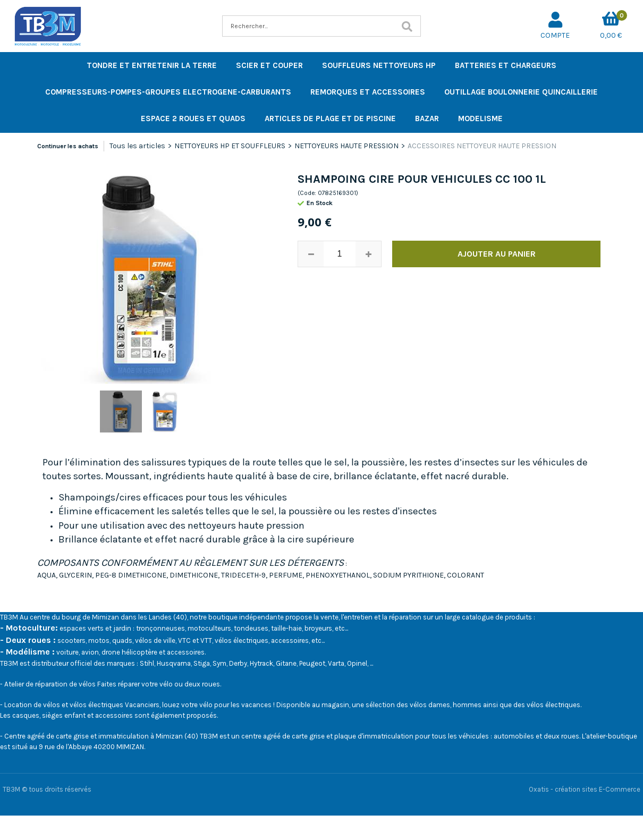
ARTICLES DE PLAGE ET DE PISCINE (330, 118)
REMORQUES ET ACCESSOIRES (368, 92)
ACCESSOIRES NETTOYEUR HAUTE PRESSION (482, 146)
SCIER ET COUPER (269, 65)
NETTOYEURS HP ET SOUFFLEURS (230, 146)
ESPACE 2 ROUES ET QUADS (193, 118)
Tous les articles (137, 146)
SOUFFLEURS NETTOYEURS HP (379, 65)
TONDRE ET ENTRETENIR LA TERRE (152, 65)
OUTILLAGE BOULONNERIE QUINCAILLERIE (521, 92)
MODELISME (480, 118)
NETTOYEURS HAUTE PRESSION (346, 146)
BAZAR (427, 118)
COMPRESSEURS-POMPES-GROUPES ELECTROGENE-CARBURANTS (168, 92)
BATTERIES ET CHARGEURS (506, 65)
